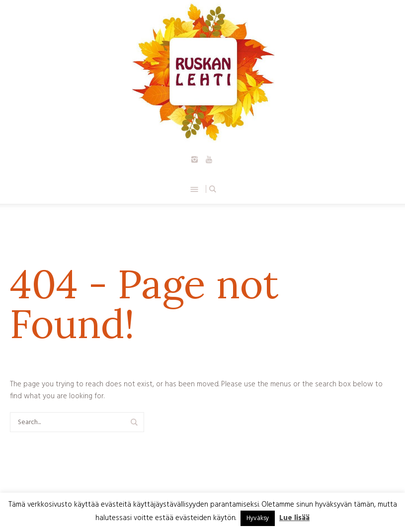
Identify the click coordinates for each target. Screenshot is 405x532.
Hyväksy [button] (258, 518)
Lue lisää (294, 518)
